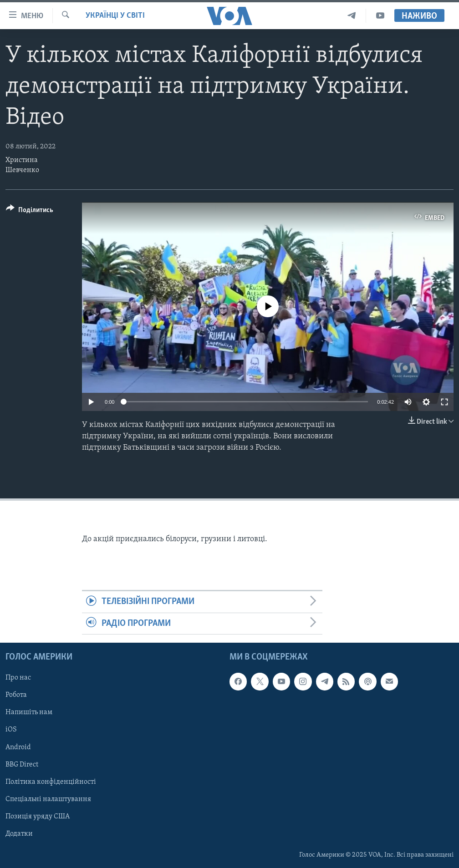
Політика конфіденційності (51, 782)
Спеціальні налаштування (48, 799)
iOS (11, 730)
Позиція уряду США (38, 817)
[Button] (30, 211)
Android (18, 747)
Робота (16, 695)
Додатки (19, 834)
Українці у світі (115, 16)
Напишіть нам (29, 713)
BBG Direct (22, 765)
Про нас (18, 678)
